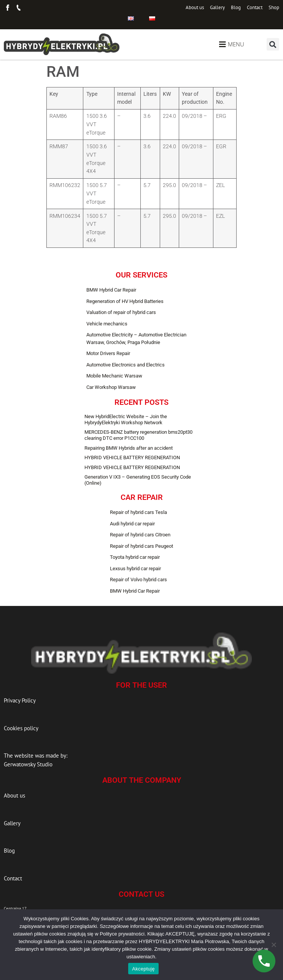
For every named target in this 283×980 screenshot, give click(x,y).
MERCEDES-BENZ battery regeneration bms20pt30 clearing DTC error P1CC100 (138, 435)
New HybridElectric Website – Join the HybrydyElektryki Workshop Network (126, 419)
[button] (273, 44)
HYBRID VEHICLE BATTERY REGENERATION (132, 457)
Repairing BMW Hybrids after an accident (129, 448)
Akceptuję (143, 969)
